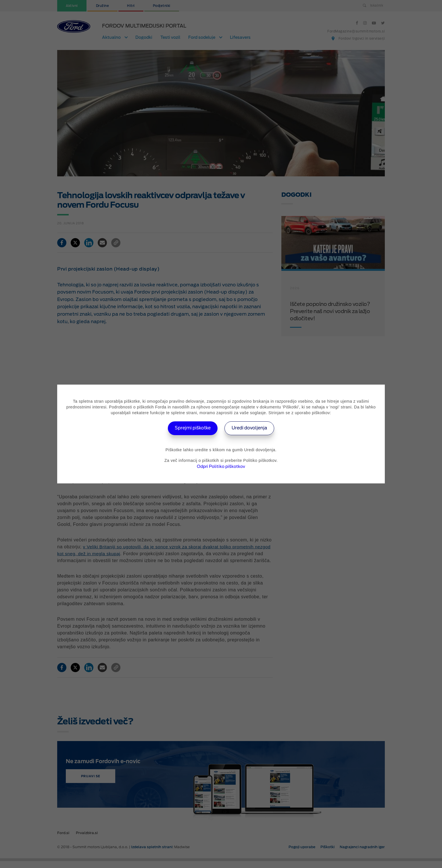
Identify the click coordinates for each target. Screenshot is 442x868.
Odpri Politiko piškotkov (221, 466)
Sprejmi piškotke (191, 428)
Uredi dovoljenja (251, 428)
